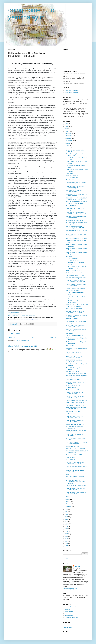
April (68, 499)
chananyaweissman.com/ (15, 312)
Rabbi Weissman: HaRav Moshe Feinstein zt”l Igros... (75, 187)
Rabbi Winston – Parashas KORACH (76, 403)
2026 (66, 124)
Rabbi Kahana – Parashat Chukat (75, 271)
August (68, 143)
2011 (66, 536)
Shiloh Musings (69, 615)
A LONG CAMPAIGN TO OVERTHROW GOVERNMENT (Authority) (76, 482)
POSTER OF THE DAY (72, 319)
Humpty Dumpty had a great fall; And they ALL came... (76, 431)
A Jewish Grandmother (71, 607)
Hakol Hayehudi (69, 611)
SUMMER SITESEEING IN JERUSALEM (73, 353)
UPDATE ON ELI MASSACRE (74, 220)
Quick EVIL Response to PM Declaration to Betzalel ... (74, 357)
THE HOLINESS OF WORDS (74, 411)
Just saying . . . (70, 256)
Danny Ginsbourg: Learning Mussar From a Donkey (76, 155)
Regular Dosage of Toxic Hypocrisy (76, 288)
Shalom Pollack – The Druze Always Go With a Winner (76, 285)
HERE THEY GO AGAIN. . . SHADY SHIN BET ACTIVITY (76, 267)
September (70, 141)
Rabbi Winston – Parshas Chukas (75, 273)
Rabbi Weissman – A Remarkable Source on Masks (75, 421)
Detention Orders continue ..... (74, 180)
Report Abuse (68, 627)
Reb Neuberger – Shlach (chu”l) (75, 405)
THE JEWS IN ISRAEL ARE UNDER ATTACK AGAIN (76, 330)
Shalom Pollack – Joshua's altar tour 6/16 (23, 346)
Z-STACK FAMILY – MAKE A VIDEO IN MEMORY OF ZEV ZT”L (77, 306)
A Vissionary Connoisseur (72, 90)
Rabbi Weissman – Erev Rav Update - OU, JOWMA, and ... (77, 493)
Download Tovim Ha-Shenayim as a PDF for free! (22, 316)
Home (33, 337)
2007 (66, 546)
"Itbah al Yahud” (70, 460)
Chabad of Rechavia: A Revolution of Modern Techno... (76, 387)
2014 (66, 529)
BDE (67, 474)
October (69, 138)
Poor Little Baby (70, 174)
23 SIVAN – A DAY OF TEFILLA (75, 455)
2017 (66, 522)
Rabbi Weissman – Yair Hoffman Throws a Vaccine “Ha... (75, 417)
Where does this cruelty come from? (76, 278)
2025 (66, 126)
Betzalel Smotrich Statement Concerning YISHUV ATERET (75, 227)
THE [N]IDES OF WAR (72, 291)
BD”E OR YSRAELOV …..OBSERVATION (72, 177)
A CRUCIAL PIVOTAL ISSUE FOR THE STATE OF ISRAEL (76, 463)
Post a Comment (15, 334)
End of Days (68, 609)
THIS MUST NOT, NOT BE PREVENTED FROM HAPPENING (76, 373)
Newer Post (12, 337)
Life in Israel (68, 613)
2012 (66, 534)
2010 (66, 539)
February (69, 504)
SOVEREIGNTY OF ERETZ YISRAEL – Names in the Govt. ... (77, 443)
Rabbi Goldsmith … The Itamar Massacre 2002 (75, 302)
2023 (66, 131)
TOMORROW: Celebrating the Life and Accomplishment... (77, 217)
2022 (66, 510)
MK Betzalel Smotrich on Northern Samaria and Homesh (75, 326)
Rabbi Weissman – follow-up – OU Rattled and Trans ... (76, 489)
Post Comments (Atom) (22, 340)
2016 (66, 524)
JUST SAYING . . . (71, 346)
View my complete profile (70, 589)
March (68, 502)
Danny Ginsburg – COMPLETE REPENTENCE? (75, 393)
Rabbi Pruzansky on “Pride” (74, 390)
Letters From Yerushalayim (72, 93)
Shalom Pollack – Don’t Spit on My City (77, 400)
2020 (66, 514)
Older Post (53, 337)
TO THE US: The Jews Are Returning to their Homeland (76, 195)
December (69, 133)
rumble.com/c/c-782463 (15, 314)
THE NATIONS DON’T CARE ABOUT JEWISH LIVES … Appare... (76, 199)
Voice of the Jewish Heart (71, 618)
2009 (66, 541)
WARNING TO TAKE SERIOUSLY (75, 449)
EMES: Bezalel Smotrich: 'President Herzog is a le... (76, 322)
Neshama (78, 566)
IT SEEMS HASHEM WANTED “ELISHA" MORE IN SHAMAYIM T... (77, 281)
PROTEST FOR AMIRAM (73, 380)
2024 (66, 129)
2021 (66, 512)
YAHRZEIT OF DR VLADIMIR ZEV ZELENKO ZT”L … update (76, 312)
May (68, 497)
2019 (66, 517)
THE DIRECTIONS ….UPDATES (75, 424)
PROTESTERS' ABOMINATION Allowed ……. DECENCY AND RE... (77, 213)
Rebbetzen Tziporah (72, 414)
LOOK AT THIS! (70, 457)
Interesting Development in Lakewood (76, 238)
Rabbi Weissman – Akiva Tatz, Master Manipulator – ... (76, 245)
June (68, 148)
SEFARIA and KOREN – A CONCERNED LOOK (73, 260)
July (68, 145)
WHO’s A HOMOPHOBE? (73, 446)
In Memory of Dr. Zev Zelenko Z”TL (76, 309)
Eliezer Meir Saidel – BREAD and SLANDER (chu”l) (75, 397)
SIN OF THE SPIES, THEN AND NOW (77, 486)
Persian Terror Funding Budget (74, 336)
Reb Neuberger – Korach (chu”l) (75, 275)
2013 (66, 531)
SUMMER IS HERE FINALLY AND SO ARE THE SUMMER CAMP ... (77, 203)
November (69, 136)
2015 (66, 527)
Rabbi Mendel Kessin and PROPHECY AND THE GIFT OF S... (77, 408)
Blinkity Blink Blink (71, 206)
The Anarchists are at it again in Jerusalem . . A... (75, 427)
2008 (66, 543)
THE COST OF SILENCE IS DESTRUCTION (74, 191)
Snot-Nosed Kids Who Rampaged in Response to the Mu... (76, 183)
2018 (66, 519)
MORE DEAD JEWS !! (72, 333)
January (69, 506)
